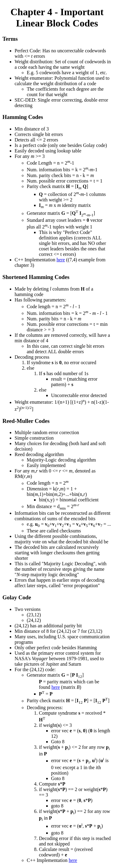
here (61, 260)
